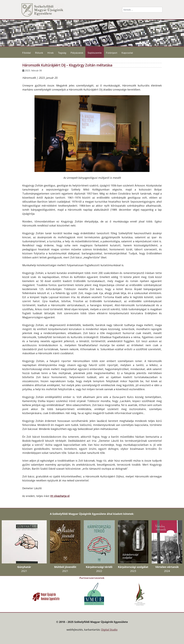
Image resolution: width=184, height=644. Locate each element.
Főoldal (27, 53)
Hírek (51, 53)
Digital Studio (109, 630)
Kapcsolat (127, 53)
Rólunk (39, 53)
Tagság (62, 53)
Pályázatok (77, 53)
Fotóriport (112, 53)
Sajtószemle (95, 53)
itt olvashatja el (60, 496)
